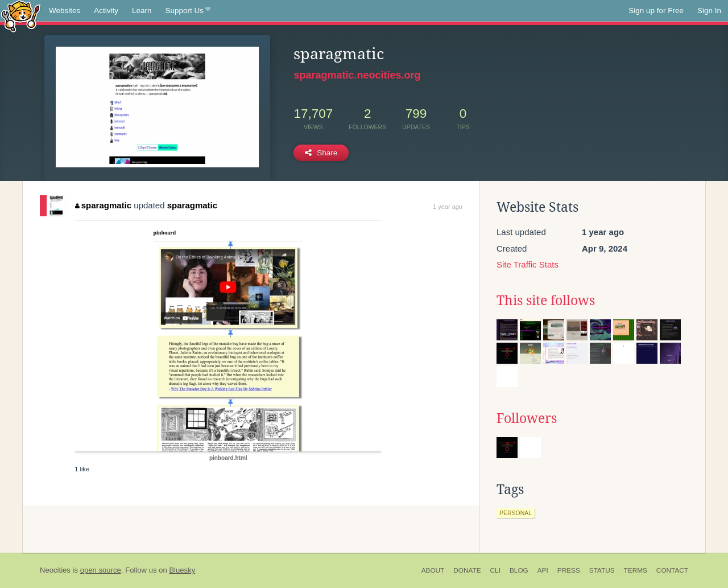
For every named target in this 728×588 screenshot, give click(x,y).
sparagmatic (103, 205)
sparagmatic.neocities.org (357, 75)
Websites (65, 11)
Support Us (188, 11)
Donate (467, 570)
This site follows (546, 301)
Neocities (55, 570)
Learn (142, 11)
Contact (672, 570)
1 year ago (448, 207)
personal (516, 513)
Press (569, 570)
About (433, 570)
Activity (106, 11)
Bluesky (182, 570)
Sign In (709, 11)
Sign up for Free (656, 11)
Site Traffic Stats (528, 264)
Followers (527, 418)
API (543, 570)
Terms (636, 570)
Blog (519, 570)
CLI (495, 570)
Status (602, 570)
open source (101, 570)
